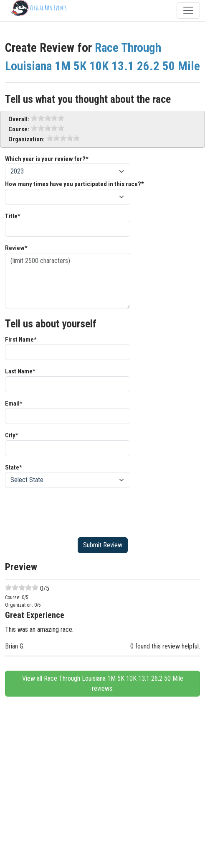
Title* (13, 216)
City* (12, 435)
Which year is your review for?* (47, 159)
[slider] (48, 118)
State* (14, 467)
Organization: (27, 139)
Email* (14, 403)
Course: (19, 129)
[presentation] (68, 511)
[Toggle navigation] (188, 10)
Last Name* (20, 371)
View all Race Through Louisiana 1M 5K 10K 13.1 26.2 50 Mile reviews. (103, 683)
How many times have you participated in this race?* (75, 184)
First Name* (21, 340)
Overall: (19, 119)
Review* (16, 248)
